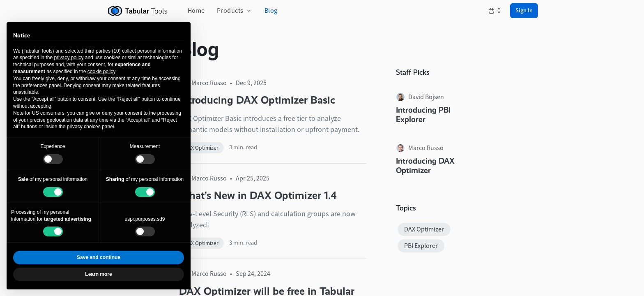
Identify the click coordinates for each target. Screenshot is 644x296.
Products (230, 10)
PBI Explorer (421, 246)
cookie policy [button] (101, 72)
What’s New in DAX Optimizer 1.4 (258, 195)
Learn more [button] (98, 274)
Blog (271, 10)
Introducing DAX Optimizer (425, 166)
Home (196, 10)
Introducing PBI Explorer (423, 115)
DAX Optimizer (202, 148)
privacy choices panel (91, 127)
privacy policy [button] (69, 58)
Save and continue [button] (99, 257)
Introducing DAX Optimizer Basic (257, 100)
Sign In (524, 10)
